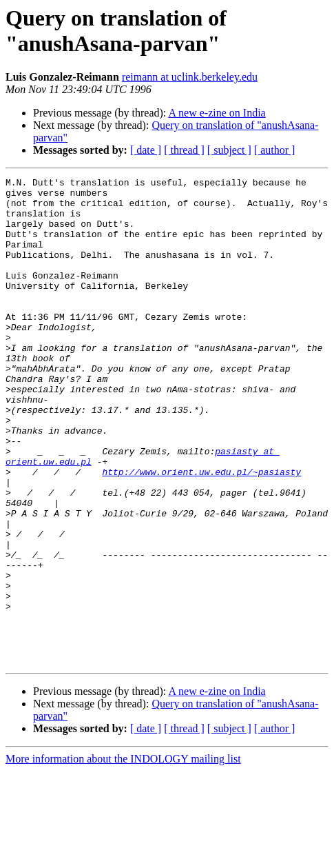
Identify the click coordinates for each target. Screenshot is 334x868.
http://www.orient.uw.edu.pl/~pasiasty (201, 532)
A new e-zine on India (217, 113)
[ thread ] (184, 150)
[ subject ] (229, 150)
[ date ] (146, 150)
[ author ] (275, 150)
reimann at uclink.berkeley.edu (190, 77)
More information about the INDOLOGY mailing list (123, 856)
